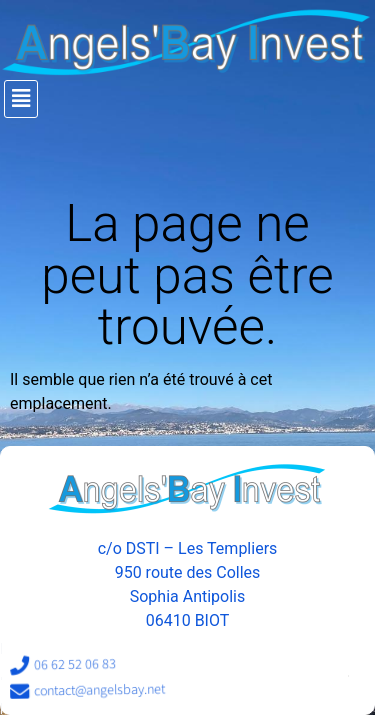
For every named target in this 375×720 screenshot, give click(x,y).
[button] (189, 99)
